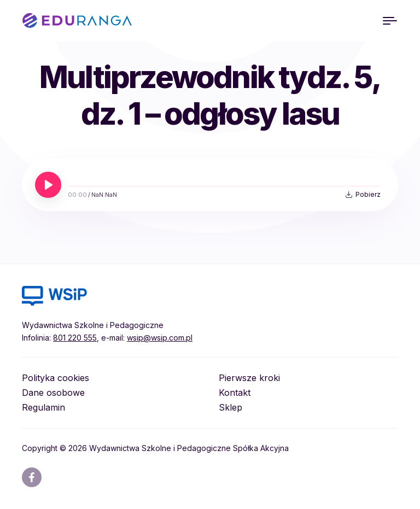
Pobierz (368, 194)
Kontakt (235, 393)
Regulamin (43, 407)
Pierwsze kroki (249, 378)
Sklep (231, 407)
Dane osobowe (53, 393)
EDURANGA (77, 21)
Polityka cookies (56, 378)
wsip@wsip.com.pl (160, 338)
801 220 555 (75, 338)
